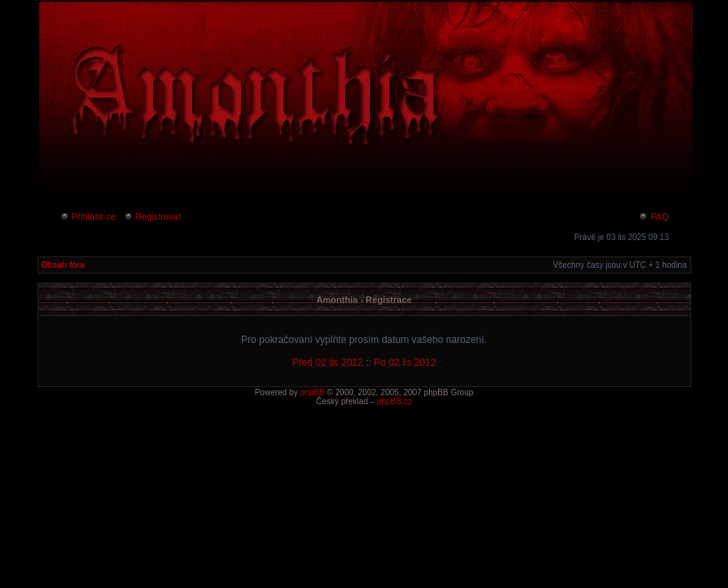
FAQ (653, 216)
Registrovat (152, 216)
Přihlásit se (88, 216)
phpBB (312, 392)
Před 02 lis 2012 (327, 363)
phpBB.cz (394, 401)
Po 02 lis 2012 (405, 363)
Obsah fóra (63, 265)
